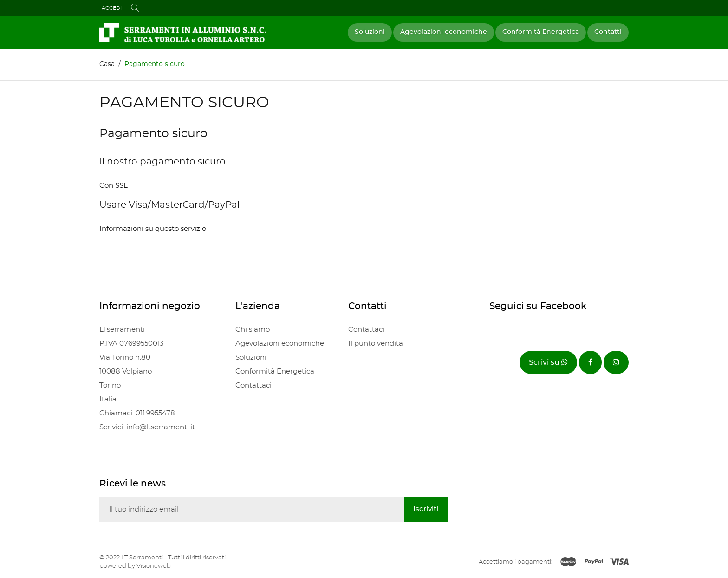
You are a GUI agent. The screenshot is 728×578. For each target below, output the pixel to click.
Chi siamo (253, 330)
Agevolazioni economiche (444, 32)
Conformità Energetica (541, 32)
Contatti (608, 32)
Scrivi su (548, 362)
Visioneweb (154, 566)
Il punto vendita (376, 344)
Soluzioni (370, 32)
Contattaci (253, 385)
